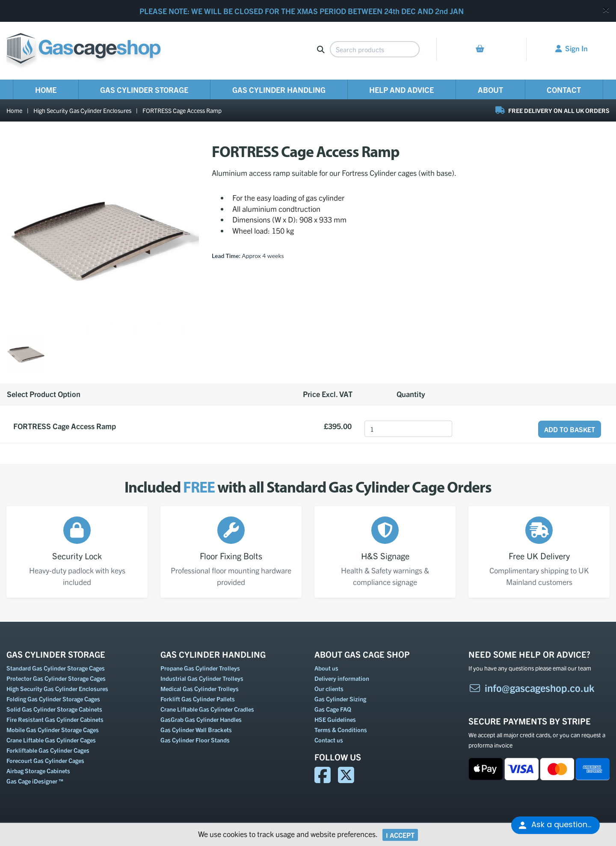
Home (46, 90)
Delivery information (342, 678)
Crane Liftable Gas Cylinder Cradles (207, 709)
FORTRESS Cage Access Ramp (182, 110)
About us (326, 668)
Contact (564, 90)
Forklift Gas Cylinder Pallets (198, 699)
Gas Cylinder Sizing (340, 699)
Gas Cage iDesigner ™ (35, 781)
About (490, 90)
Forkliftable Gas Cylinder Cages (48, 750)
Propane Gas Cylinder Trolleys (200, 668)
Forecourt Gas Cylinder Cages (45, 760)
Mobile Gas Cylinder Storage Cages (53, 730)
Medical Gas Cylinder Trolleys (200, 689)
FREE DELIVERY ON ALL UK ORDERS (552, 110)
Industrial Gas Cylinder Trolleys (202, 678)
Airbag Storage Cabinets (38, 771)
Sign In (572, 48)
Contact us (329, 740)
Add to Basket (570, 429)
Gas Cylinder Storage (144, 90)
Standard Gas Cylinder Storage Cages (56, 668)
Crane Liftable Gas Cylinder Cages (51, 740)
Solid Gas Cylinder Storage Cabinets (54, 709)
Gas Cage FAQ (333, 709)
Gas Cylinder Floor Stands (195, 740)
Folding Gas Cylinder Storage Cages (53, 699)
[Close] (606, 10)
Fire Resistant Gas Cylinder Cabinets (55, 719)
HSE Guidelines (335, 719)
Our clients (329, 689)
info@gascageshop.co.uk (532, 688)
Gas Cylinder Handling (279, 90)
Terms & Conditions (341, 730)
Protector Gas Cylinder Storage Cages (56, 678)
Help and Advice (401, 90)
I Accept (400, 835)
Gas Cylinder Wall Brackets (196, 730)
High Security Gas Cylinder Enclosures (82, 110)
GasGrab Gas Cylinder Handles (201, 719)
